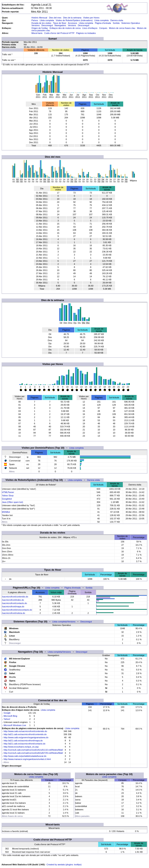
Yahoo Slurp (8, 496)
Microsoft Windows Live (15, 725)
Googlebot (7, 499)
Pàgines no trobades (86, 33)
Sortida (116, 23)
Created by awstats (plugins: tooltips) (64, 865)
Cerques (103, 28)
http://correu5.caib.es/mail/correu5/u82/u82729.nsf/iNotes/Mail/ (33, 753)
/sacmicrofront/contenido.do (15, 597)
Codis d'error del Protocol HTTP (59, 33)
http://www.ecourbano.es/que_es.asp (21, 747)
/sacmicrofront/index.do (13, 600)
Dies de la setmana (72, 18)
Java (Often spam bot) (13, 502)
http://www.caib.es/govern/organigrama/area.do (26, 737)
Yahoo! (7, 719)
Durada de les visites (41, 23)
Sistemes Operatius (131, 23)
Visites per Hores (91, 18)
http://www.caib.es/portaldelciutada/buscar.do (25, 756)
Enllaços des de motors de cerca (65, 28)
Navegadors (60, 25)
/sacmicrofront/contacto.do (14, 603)
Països (35, 20)
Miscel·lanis (37, 33)
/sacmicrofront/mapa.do (13, 606)
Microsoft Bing (10, 716)
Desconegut (47, 25)
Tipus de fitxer (60, 23)
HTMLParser (8, 492)
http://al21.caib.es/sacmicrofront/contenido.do (25, 734)
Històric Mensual (39, 18)
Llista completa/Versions (64, 622)
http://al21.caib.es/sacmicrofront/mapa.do (23, 741)
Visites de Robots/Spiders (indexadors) (74, 20)
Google (7, 713)
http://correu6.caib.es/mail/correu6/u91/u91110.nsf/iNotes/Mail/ (33, 750)
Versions (36, 25)
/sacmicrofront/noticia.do (13, 613)
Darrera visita (117, 20)
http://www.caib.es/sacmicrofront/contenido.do (25, 731)
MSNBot (6, 512)
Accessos (72, 23)
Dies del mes (55, 18)
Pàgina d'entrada (103, 23)
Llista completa (47, 20)
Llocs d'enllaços (90, 28)
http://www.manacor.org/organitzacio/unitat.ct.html (27, 759)
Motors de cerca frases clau (122, 28)
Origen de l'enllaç (40, 28)
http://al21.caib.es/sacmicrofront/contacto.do (25, 744)
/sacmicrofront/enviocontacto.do (17, 610)
